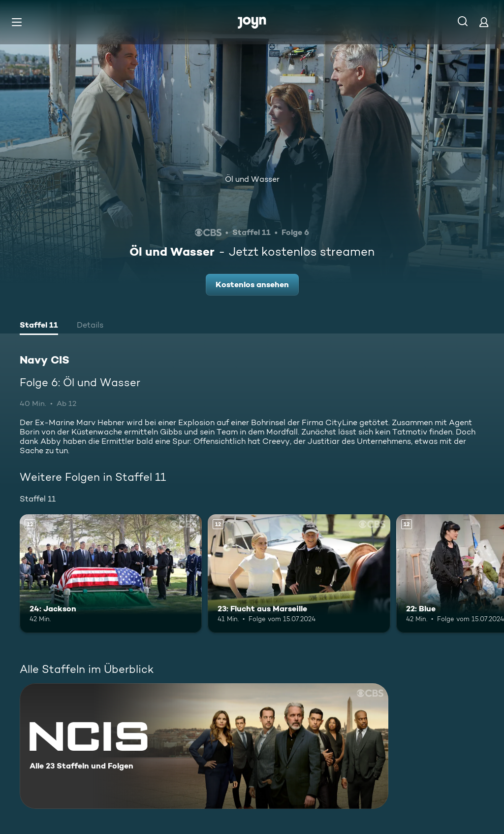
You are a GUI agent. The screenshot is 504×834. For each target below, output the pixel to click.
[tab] (39, 326)
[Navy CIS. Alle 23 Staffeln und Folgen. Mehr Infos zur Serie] (204, 746)
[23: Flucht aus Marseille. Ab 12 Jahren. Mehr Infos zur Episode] (299, 574)
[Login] (484, 22)
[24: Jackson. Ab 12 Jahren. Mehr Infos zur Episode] (111, 574)
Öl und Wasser (252, 179)
